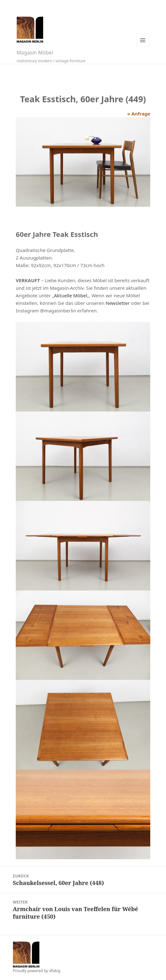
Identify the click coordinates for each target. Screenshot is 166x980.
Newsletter (117, 303)
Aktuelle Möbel (70, 295)
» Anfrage (139, 114)
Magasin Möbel (35, 53)
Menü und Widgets (143, 40)
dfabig (55, 971)
